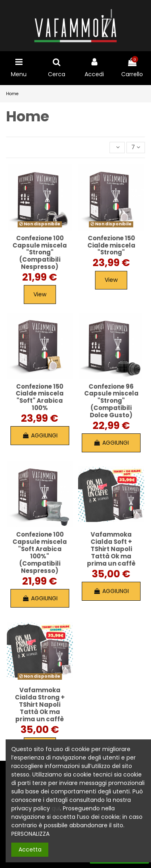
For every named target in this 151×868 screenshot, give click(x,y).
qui (56, 808)
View (40, 294)
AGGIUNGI (40, 435)
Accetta (30, 849)
